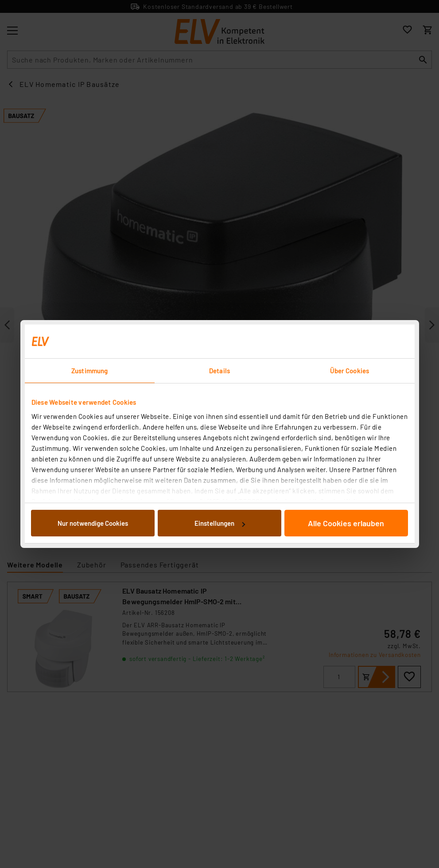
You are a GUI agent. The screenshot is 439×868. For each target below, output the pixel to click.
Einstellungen (220, 523)
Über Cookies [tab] (350, 371)
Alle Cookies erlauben (346, 523)
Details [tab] (219, 371)
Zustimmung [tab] (89, 371)
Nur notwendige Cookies (93, 523)
